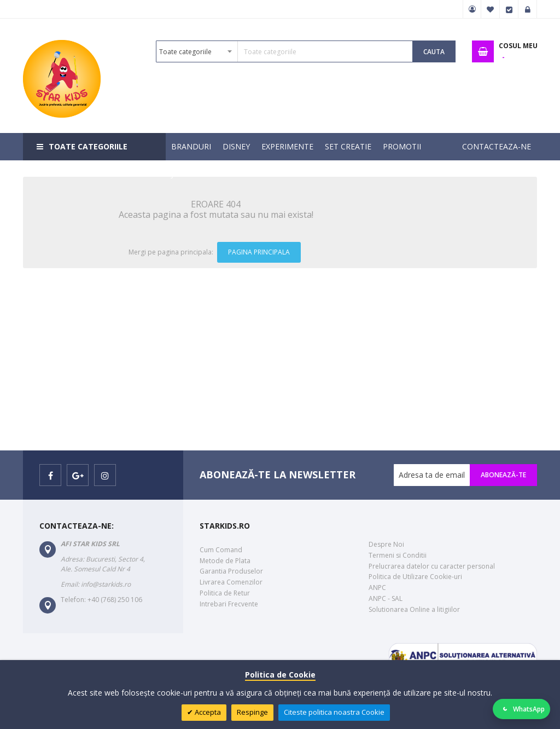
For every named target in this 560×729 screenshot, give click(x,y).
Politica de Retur (225, 593)
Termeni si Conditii (398, 555)
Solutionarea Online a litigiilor (414, 609)
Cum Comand (221, 550)
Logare (528, 9)
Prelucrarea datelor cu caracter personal (432, 566)
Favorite (491, 9)
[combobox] (285, 51)
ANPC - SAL (386, 598)
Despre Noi (386, 544)
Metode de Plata (225, 561)
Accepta (207, 712)
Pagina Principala (259, 252)
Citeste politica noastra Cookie (334, 712)
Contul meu (472, 9)
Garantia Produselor (231, 571)
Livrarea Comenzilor (231, 582)
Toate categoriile (88, 146)
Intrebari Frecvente (229, 604)
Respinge (252, 712)
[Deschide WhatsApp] (522, 709)
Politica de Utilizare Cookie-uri (415, 577)
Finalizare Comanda (509, 9)
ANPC (377, 588)
